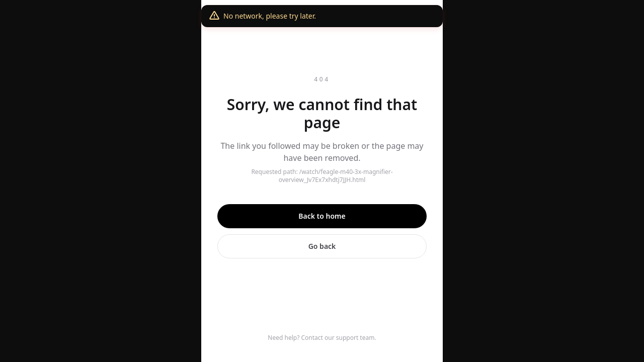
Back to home (322, 216)
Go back (322, 246)
